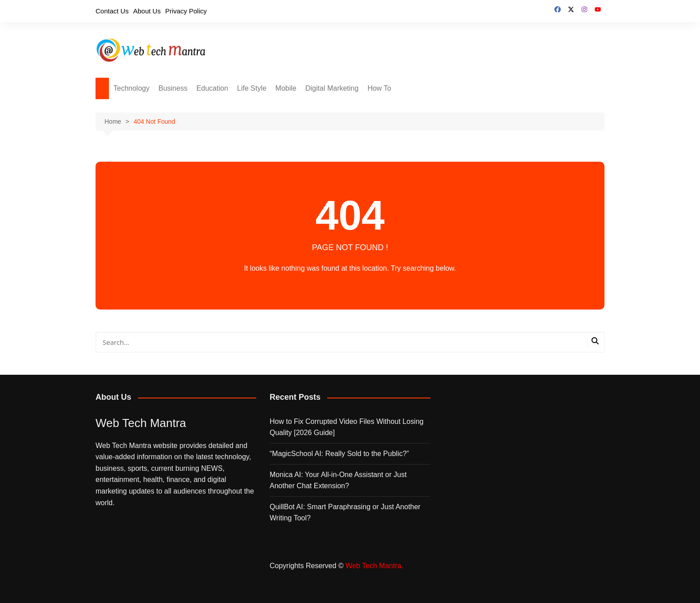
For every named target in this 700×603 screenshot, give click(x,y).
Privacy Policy (186, 11)
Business (173, 88)
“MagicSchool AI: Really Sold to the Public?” (339, 454)
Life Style (252, 88)
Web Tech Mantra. (374, 566)
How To (379, 88)
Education (212, 88)
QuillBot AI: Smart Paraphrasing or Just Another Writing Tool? (345, 513)
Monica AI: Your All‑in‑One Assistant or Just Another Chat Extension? (338, 480)
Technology (131, 88)
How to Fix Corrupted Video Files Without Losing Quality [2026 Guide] (347, 427)
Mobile (286, 88)
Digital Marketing (332, 88)
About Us (147, 11)
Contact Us (112, 11)
